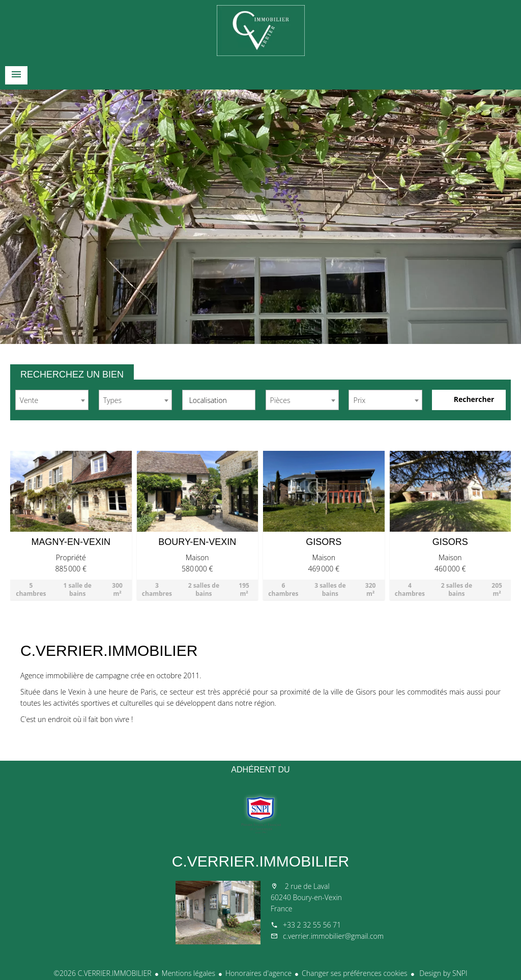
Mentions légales (189, 973)
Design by (443, 973)
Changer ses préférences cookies (355, 973)
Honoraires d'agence (258, 973)
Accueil (260, 31)
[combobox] (52, 400)
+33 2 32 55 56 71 (312, 925)
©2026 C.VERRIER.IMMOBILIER (102, 973)
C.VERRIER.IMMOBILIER (260, 861)
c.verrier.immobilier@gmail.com (333, 936)
